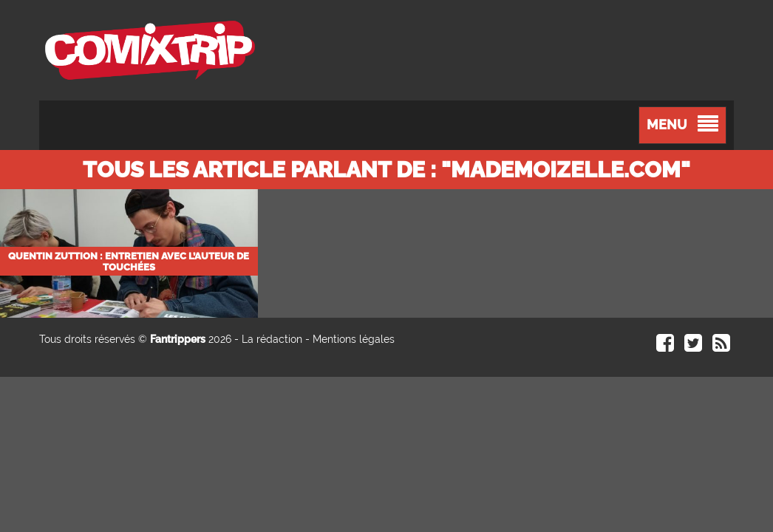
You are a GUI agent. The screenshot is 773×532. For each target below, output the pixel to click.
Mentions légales (354, 339)
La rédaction (272, 339)
